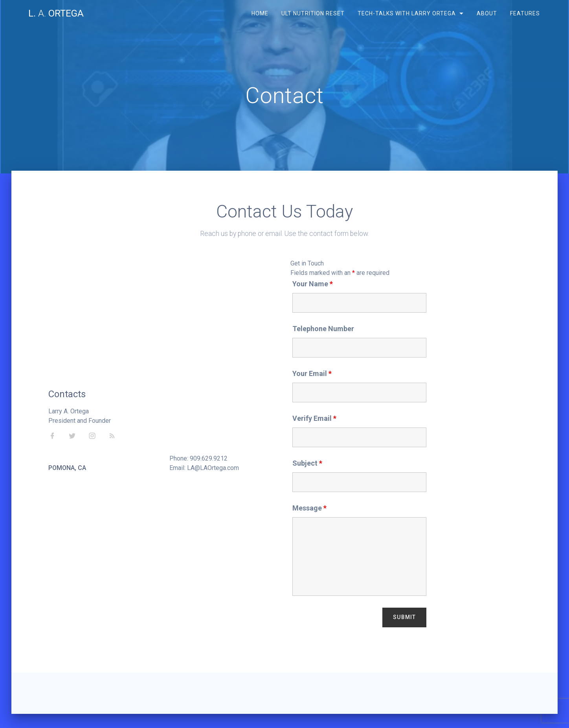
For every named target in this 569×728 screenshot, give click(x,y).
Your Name (313, 284)
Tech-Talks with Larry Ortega (407, 13)
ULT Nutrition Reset (313, 13)
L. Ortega (56, 13)
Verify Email (314, 418)
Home (260, 13)
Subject (307, 463)
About (487, 13)
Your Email (312, 373)
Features (525, 13)
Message (309, 508)
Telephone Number (323, 329)
